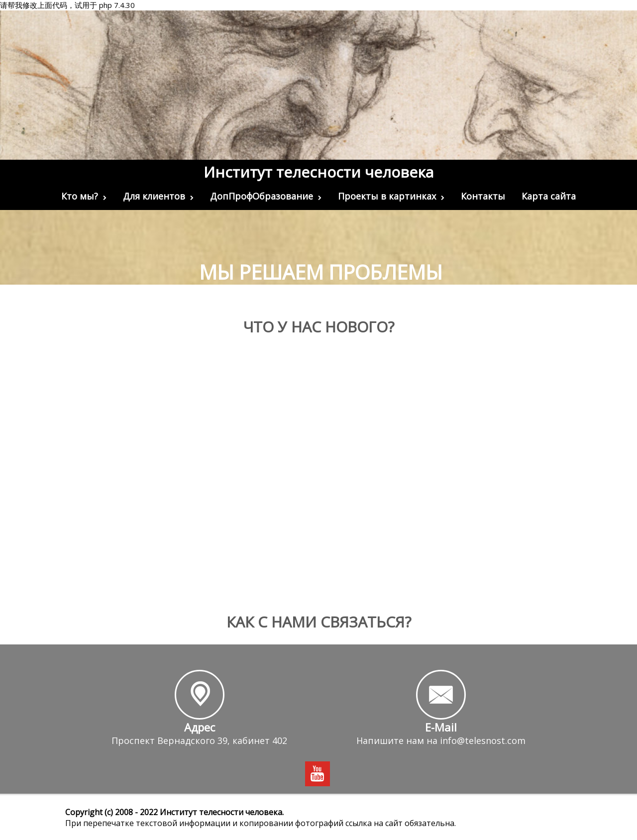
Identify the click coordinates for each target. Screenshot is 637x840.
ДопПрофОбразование (266, 196)
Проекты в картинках (391, 196)
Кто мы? (84, 196)
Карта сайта (549, 196)
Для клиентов (158, 196)
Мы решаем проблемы (321, 272)
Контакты (483, 196)
